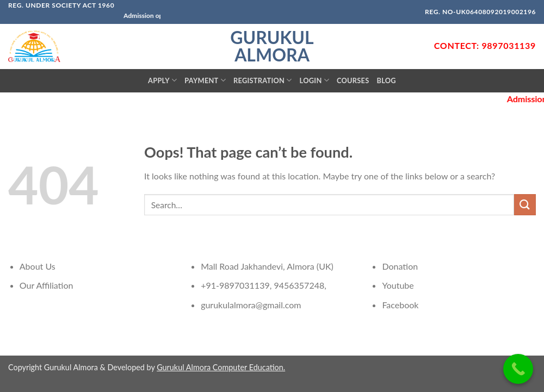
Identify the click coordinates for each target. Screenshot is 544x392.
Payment (205, 80)
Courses (353, 80)
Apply (162, 80)
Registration (263, 80)
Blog (386, 80)
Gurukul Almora (272, 46)
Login (314, 80)
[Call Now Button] (518, 369)
